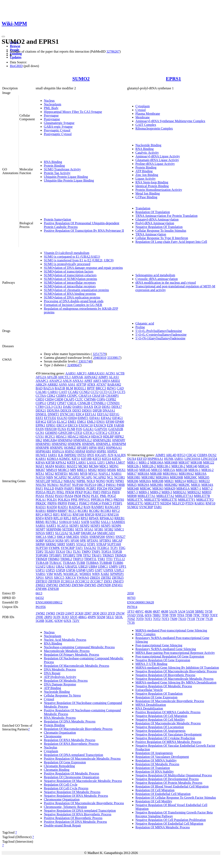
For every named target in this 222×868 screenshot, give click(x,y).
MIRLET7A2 (165, 496)
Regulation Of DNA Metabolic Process (70, 721)
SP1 (67, 540)
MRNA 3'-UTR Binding (151, 664)
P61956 (41, 607)
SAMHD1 (118, 522)
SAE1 (76, 522)
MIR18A (143, 474)
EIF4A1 (95, 418)
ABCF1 (82, 373)
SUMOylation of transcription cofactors (70, 275)
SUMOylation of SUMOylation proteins (70, 279)
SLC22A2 (62, 533)
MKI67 (40, 470)
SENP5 (106, 526)
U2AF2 (41, 566)
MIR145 (145, 470)
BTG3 (181, 455)
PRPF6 (52, 503)
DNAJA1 (109, 410)
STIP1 (91, 544)
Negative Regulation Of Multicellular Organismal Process (174, 775)
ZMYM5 (90, 585)
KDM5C (65, 459)
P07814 (132, 607)
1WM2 (40, 613)
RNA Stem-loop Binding (152, 182)
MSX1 (121, 470)
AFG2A (41, 377)
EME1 (72, 422)
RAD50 (52, 507)
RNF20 (89, 514)
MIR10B (196, 462)
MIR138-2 (178, 466)
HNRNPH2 (59, 444)
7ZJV (76, 621)
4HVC (139, 611)
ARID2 (115, 381)
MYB (84, 474)
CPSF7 (62, 403)
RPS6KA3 (107, 518)
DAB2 (67, 407)
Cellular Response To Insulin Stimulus (161, 231)
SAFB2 (95, 522)
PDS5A (41, 492)
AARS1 (71, 373)
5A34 (182, 611)
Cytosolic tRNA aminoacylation (157, 279)
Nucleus (49, 101)
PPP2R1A (97, 500)
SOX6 (59, 540)
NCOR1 (119, 477)
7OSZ (131, 619)
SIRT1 (50, 533)
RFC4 (40, 514)
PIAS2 (50, 496)
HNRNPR (42, 448)
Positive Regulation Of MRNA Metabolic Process (168, 742)
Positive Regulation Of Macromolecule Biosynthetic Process (84, 803)
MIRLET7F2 (205, 500)
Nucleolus (51, 747)
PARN (59, 488)
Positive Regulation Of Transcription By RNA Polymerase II (84, 231)
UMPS (113, 566)
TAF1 (79, 548)
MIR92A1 (180, 492)
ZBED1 (95, 578)
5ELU (110, 617)
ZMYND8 (104, 585)
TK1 (69, 552)
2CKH (79, 613)
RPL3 (67, 518)
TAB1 (158, 507)
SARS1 (41, 526)
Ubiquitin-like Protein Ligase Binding (69, 180)
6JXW (59, 621)
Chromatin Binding (57, 770)
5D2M (101, 617)
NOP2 (110, 481)
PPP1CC (84, 500)
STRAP (101, 544)
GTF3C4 (114, 433)
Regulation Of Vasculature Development (162, 757)
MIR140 (192, 466)
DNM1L (41, 414)
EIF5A (51, 422)
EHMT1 (83, 418)
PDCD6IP (115, 488)
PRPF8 (62, 503)
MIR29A (143, 485)
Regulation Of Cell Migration (155, 790)
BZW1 (111, 388)
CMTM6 (90, 399)
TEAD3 (50, 552)
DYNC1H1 (67, 414)
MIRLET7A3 (184, 496)
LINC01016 (192, 459)
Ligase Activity (146, 179)
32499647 (74, 365)
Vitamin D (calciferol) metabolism (67, 253)
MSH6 (112, 470)
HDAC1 (61, 436)
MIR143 (133, 470)
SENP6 (116, 526)
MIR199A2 (186, 474)
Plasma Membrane (148, 114)
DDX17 (117, 407)
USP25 (50, 570)
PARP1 (69, 488)
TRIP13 (78, 559)
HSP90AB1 (43, 451)
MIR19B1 (134, 477)
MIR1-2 (144, 462)
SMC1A (41, 537)
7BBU (157, 615)
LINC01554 (209, 459)
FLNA (62, 429)
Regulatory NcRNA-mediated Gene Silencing (166, 649)
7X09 (174, 619)
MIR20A (145, 481)
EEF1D (142, 459)
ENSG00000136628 (141, 602)
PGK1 (88, 492)
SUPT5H (42, 548)
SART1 (51, 526)
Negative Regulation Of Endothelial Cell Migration (169, 824)
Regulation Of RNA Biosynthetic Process (71, 744)
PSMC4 (95, 503)
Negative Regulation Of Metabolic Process (72, 792)
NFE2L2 (57, 481)
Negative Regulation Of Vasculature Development (169, 734)
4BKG (83, 617)
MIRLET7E (169, 500)
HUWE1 (41, 455)
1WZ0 (60, 613)
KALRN (120, 455)
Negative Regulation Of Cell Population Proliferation (171, 820)
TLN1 (77, 552)
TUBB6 (118, 563)
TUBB (81, 563)
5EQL (119, 617)
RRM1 (40, 522)
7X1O (182, 619)
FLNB (71, 429)
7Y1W (200, 619)
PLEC (95, 496)
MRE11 (82, 470)
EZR (110, 425)
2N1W (120, 613)
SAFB (85, 522)
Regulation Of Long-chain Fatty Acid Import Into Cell (171, 242)
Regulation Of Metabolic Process (66, 681)
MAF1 (40, 466)
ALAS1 (114, 377)
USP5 (90, 570)
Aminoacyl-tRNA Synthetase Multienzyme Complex (170, 121)
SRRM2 (51, 544)
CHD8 (59, 399)
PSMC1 (73, 503)
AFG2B (52, 377)
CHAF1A (85, 396)
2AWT (70, 613)
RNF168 (78, 514)
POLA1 (41, 500)
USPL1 (119, 570)
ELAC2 (62, 422)
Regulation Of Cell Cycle (61, 785)
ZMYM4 (78, 585)
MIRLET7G (135, 503)
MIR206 (133, 481)
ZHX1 (108, 581)
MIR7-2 (207, 488)
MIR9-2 (155, 492)
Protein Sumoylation (57, 219)
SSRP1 (71, 544)
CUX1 (58, 407)
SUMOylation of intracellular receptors (70, 283)
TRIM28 (41, 559)
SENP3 (95, 526)
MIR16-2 (208, 470)
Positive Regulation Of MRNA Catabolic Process (168, 712)
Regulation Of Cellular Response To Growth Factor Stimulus (176, 798)
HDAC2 (73, 436)
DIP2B (97, 410)
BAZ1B (60, 388)
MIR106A (157, 462)
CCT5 (121, 392)
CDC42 (191, 455)
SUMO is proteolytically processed (67, 264)
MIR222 (204, 481)
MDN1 (114, 466)
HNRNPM (119, 444)
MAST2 (72, 466)
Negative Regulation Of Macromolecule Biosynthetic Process (176, 671)
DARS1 (78, 407)
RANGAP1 (112, 507)
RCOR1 (83, 511)
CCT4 (112, 392)
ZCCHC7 (96, 581)
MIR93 (206, 492)
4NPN (92, 617)
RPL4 (76, 518)
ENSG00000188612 (49, 602)
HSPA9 (91, 451)
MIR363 (158, 488)
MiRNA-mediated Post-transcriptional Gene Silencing (171, 630)
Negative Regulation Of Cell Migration (161, 716)
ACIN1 (110, 373)
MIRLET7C (135, 500)
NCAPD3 (74, 477)
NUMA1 (53, 485)
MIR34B (133, 488)
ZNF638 (53, 589)
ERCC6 (73, 425)
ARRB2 (53, 384)
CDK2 (51, 396)
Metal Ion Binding (148, 193)
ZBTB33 (41, 581)
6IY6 (148, 615)
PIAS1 (40, 496)
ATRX (91, 384)
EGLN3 (62, 418)
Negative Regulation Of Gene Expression (163, 660)
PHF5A (106, 492)
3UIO (65, 617)
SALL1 (106, 522)
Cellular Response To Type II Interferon (162, 238)
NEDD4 (166, 503)
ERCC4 (62, 425)
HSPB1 (102, 451)
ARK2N (41, 384)
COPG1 (41, 403)
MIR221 (192, 481)
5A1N (173, 611)
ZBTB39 (54, 581)
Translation (143, 208)
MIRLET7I (152, 503)
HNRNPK (74, 444)
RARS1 (41, 511)
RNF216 (113, 514)
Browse (15, 46)
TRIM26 (120, 555)
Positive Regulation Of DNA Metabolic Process (75, 822)
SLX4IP (75, 533)
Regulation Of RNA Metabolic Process (70, 740)
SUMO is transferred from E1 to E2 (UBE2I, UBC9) (79, 260)
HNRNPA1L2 (83, 440)
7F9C (197, 615)
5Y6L (140, 615)
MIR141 (204, 466)
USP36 (71, 570)
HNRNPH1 (43, 444)
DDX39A (53, 410)
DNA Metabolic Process (60, 669)
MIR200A (162, 477)
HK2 (39, 440)
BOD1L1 (80, 388)
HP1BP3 (82, 448)
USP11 (40, 570)
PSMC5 (107, 503)
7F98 (165, 615)
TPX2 (87, 555)
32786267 (113, 51)
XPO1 (40, 578)
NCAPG (87, 477)
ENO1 (101, 422)
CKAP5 (69, 399)
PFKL (60, 492)
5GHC (49, 621)
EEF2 (39, 418)
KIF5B (50, 462)
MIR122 (209, 462)
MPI (73, 470)
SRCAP (117, 540)
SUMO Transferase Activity (62, 169)
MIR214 (180, 481)
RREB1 (119, 518)
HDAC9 (97, 436)
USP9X (108, 570)
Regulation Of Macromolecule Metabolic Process (77, 666)
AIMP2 (160, 455)
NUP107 (65, 485)
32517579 (99, 354)
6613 (39, 593)
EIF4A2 (106, 418)
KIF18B (86, 459)
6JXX (67, 621)
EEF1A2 (103, 414)
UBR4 (93, 566)
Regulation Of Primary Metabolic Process (71, 655)
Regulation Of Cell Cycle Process (66, 788)
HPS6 (93, 448)
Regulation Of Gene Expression (65, 762)
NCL (110, 477)
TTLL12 (119, 559)
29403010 (100, 358)
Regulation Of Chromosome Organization (72, 777)
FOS (79, 429)
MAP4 (50, 466)
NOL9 (91, 481)
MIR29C (184, 485)
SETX (79, 529)
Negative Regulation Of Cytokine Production (165, 738)
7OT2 (157, 619)
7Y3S (131, 623)
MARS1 (60, 466)
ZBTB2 (106, 578)
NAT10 (40, 477)
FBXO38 (51, 429)
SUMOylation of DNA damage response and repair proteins (83, 268)
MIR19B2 (148, 477)
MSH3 (102, 470)
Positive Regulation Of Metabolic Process (71, 773)
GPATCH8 (65, 433)
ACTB (120, 373)
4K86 (148, 611)
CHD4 (49, 399)
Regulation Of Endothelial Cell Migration (163, 794)
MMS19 (52, 470)
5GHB (40, 621)
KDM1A (53, 459)
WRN (96, 574)
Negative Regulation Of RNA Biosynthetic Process (78, 814)
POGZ (112, 496)
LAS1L (92, 462)
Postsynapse (52, 119)
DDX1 (106, 407)
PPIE (74, 500)
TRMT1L (90, 559)
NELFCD (178, 503)
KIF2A (106, 459)
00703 (131, 598)
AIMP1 (103, 377)
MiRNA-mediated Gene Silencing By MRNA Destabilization (176, 682)
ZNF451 (117, 585)
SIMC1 (119, 529)
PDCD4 (102, 488)
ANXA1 (78, 381)
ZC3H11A (68, 581)
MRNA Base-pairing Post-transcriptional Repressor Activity (175, 653)
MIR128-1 (134, 466)
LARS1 (81, 462)
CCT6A (41, 396)
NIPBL (81, 481)
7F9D (205, 615)
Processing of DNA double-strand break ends (74, 301)
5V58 (209, 611)
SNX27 (120, 537)
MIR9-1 (144, 492)
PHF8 (116, 492)
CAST (63, 392)
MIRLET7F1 (187, 500)
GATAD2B (116, 429)
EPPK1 (40, 425)
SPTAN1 (92, 540)
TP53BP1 (55, 555)
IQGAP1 (101, 455)
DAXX (88, 407)
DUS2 (212, 455)
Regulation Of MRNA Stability (156, 760)
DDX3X (66, 410)
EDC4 (80, 414)
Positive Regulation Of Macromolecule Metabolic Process (82, 759)
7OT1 (148, 619)
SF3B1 (99, 529)
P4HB (121, 485)
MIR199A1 (170, 474)
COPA (101, 399)
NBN (50, 477)
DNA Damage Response (60, 684)
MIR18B (156, 474)
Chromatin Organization (60, 733)
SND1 (84, 537)
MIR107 (184, 462)
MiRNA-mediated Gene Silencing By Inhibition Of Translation (177, 668)
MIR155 (157, 470)
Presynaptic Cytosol (57, 130)
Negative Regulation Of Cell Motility (160, 720)
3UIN (57, 617)
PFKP (79, 492)
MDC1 (104, 466)
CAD (120, 388)
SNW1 (110, 537)
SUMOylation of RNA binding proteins (70, 294)
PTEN (189, 503)
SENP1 (74, 526)
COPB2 (111, 399)
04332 (40, 598)
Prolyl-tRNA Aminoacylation (155, 223)
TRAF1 (97, 555)
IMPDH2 (70, 455)
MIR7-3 (133, 492)
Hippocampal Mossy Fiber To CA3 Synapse (73, 112)
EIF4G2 (41, 422)
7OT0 (140, 619)
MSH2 (92, 470)
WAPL (58, 574)
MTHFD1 (61, 474)
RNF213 (101, 514)
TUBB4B (106, 563)
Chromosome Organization (62, 799)
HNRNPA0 (65, 440)
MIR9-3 (167, 492)
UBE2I (83, 566)
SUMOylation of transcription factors (69, 271)
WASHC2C (71, 574)
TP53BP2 (69, 555)
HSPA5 (70, 451)
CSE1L (72, 403)
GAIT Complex (146, 125)
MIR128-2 (149, 466)
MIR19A (200, 474)
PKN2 (86, 496)
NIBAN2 (70, 481)
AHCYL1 (64, 377)
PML (103, 496)
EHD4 (73, 418)
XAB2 (105, 574)
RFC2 (116, 511)
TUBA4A (69, 563)
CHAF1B (98, 396)
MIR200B (176, 477)
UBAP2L (71, 566)
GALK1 (88, 429)
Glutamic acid (145, 323)
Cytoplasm (143, 106)
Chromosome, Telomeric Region (65, 807)
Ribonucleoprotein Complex (154, 128)
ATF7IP (81, 384)
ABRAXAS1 (96, 373)
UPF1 (122, 566)
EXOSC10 (86, 425)
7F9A (181, 615)
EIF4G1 (118, 418)
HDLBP (108, 436)
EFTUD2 (50, 418)
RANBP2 (98, 507)
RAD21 (41, 507)
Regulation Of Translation (153, 212)
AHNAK (77, 377)
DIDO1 (87, 410)
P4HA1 (111, 485)
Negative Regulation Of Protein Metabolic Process (169, 783)
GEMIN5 (51, 433)
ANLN (67, 381)
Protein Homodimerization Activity (159, 190)
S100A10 (65, 522)
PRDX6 (119, 500)
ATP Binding (144, 171)
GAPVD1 (101, 429)
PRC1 (109, 500)
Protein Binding (54, 166)
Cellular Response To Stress (62, 695)
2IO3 (103, 613)
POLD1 (52, 500)
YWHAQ (83, 578)
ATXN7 (101, 384)
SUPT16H (114, 544)
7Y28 (209, 619)
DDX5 (77, 410)
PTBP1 (118, 503)
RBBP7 (63, 511)
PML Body (51, 108)
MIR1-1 (133, 462)
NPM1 (120, 481)
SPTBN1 (105, 540)
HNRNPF (119, 440)
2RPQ (48, 617)
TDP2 (40, 552)
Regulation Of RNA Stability (155, 772)
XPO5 (49, 578)
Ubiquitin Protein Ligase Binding (66, 177)
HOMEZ (70, 448)
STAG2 (81, 544)
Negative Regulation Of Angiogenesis (161, 731)
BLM (70, 388)
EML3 (91, 422)
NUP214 (90, 485)
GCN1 (40, 433)
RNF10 (210, 503)
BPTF (91, 388)
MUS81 (74, 474)
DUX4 (132, 459)
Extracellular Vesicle (149, 690)
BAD (39, 388)
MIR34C (146, 488)
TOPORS (42, 555)
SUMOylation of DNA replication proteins (72, 297)
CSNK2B (84, 403)
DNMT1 (53, 414)
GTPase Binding (146, 197)
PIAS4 (69, 496)
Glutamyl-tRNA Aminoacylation (157, 219)
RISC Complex (146, 634)
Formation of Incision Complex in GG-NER (73, 305)
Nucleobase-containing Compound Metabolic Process (79, 647)
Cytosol (141, 110)
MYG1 (93, 474)
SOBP (40, 540)
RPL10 (58, 518)
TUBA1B (42, 563)
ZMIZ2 (40, 585)
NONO (100, 481)
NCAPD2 (60, 477)
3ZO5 (73, 617)
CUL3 (49, 407)
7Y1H (191, 619)
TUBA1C (56, 563)
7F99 (173, 615)
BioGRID (16, 66)
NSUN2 (41, 485)
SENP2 (85, 526)
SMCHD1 (73, 537)
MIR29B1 (157, 485)
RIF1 (56, 514)
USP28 (60, 570)
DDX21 (41, 410)
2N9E (39, 617)
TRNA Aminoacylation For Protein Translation (166, 216)
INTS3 (82, 455)
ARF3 (97, 381)
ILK (61, 455)
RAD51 (63, 507)
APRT (88, 381)
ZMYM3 (65, 585)
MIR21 (169, 481)
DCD (97, 407)
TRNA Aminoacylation (151, 234)
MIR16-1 (194, 470)
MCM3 (83, 466)
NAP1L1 (104, 474)
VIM (50, 574)
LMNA (110, 462)
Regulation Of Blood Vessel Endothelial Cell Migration (172, 786)
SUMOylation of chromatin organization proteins (76, 290)
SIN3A (40, 533)
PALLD (49, 488)
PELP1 (51, 492)
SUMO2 (81, 79)
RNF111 (66, 514)
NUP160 (78, 485)
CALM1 (41, 392)
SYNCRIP (68, 548)
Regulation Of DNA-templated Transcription (74, 755)
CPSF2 (52, 403)
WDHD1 (85, 574)
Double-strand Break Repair (62, 825)
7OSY (214, 615)
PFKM (70, 492)
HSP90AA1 (114, 448)
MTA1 (40, 474)
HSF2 (101, 448)
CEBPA (61, 396)
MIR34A (207, 485)
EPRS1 (174, 79)
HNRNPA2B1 (102, 440)
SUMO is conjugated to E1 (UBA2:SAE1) (72, 257)
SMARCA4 (89, 533)
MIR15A (169, 470)
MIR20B (158, 481)
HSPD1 (112, 451)
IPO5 (91, 455)
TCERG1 (103, 548)
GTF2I (78, 433)
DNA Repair (52, 673)
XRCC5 (59, 578)
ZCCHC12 (82, 581)
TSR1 (101, 559)
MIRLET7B (202, 496)
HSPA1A (58, 451)
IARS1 (53, 455)
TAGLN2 (90, 548)
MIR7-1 (196, 488)
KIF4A (40, 462)
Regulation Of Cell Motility (154, 801)
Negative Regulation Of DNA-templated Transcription (80, 811)
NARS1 (116, 474)
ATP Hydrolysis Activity (60, 677)
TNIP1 (96, 552)
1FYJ (131, 611)
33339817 (114, 358)
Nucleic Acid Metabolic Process (65, 640)
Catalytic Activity (147, 153)
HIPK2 (119, 436)
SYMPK (54, 548)
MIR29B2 (171, 485)
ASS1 (71, 384)
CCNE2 (85, 392)
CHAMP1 (112, 396)
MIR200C (191, 477)
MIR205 (204, 477)
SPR (83, 540)
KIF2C (116, 459)
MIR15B (182, 470)
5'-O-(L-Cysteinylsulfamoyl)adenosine (161, 335)
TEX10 (60, 552)
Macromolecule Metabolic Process (67, 651)
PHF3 (96, 492)
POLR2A (64, 500)
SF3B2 (109, 529)
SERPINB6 (54, 529)
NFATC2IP (43, 481)
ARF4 (106, 381)
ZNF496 (41, 589)
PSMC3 (84, 503)
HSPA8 (80, 451)
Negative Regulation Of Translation (159, 227)
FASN (40, 429)
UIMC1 (103, 566)
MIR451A (183, 488)
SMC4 (61, 537)
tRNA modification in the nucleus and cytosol (166, 283)
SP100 (75, 540)
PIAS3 (59, 496)
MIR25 (132, 485)
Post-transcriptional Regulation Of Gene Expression (170, 656)
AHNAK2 (91, 377)
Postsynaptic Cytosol (58, 134)
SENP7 (40, 529)
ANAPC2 (55, 381)
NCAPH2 (99, 477)
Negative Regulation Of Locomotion (160, 727)
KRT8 (71, 462)
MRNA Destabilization (151, 705)
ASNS (63, 384)
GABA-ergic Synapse (58, 127)
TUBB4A (92, 563)
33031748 (85, 361)
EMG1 (82, 422)
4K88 (165, 611)
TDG (122, 548)
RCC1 (73, 511)
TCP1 (114, 548)
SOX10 (49, 540)
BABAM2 (114, 384)
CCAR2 (73, 392)
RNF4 (40, 518)
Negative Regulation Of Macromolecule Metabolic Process (83, 781)
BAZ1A (49, 388)
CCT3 (103, 392)
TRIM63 (54, 559)
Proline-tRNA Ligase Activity (155, 164)
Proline (140, 327)
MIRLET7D (152, 500)
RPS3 (84, 518)
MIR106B (171, 462)
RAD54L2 (76, 507)
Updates (16, 57)
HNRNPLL (103, 444)
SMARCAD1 (106, 533)
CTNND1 (113, 403)
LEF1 (101, 462)
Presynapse (51, 115)
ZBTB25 (118, 578)
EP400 (120, 422)
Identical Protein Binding (152, 186)
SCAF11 (63, 526)
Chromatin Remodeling (59, 766)
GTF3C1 (89, 433)
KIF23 (97, 459)
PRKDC (41, 503)
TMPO (86, 552)
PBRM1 (80, 488)
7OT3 (165, 619)
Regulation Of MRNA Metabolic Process (163, 827)
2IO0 (96, 613)
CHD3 (40, 399)
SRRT (61, 544)
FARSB (119, 425)
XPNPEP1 (117, 574)
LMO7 (120, 462)
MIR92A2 (194, 492)
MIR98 (132, 496)
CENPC (72, 396)
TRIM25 (108, 555)
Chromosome (53, 736)
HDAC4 (85, 436)
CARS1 (53, 392)
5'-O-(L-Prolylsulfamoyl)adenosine (159, 331)
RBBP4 (52, 511)
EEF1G (114, 414)
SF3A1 (89, 529)
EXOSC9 (100, 425)
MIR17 (132, 474)
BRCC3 (101, 388)
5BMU (200, 611)
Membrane (143, 117)
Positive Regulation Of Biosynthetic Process (73, 818)
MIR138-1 (164, 466)
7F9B (189, 615)
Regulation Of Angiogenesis (154, 753)
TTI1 (109, 559)
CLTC (79, 399)
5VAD (131, 615)
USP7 (99, 570)
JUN (110, 455)
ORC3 (101, 485)
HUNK (169, 459)
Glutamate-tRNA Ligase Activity (157, 160)
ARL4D (171, 455)
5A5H (190, 611)
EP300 (110, 422)
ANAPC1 (42, 381)
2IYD (111, 613)
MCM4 (94, 466)
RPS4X (94, 518)
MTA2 (49, 474)
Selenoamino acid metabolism (155, 275)
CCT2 (95, 392)
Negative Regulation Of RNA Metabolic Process (76, 796)
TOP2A (106, 552)
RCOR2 (94, 511)
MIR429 (170, 488)
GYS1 (40, 436)
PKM (78, 496)
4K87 (157, 611)
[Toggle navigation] (3, 37)
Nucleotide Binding (148, 145)
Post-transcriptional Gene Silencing (159, 645)
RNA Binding (53, 162)
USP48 (81, 570)
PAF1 (39, 488)
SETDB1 (68, 529)
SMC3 (51, 537)
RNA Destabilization (149, 708)
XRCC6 (71, 578)
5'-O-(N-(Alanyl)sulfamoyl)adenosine (161, 338)
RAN (87, 507)
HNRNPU (57, 448)
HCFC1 (50, 436)
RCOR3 (106, 511)
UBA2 (60, 566)
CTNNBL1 (98, 403)
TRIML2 (66, 559)
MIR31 (196, 485)
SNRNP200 (97, 537)
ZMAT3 (118, 581)
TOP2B (117, 552)
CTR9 (40, 407)
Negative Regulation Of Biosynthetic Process (165, 675)
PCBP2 (91, 488)
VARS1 (41, 574)
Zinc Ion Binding (147, 175)
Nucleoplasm (53, 104)
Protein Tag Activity (57, 173)
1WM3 (50, 613)
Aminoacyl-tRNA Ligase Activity (158, 156)
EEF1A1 (90, 414)
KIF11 (76, 459)
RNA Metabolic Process (60, 718)
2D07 (88, 613)
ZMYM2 (52, 585)
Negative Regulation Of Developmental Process (167, 779)
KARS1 (41, 459)
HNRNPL (88, 444)
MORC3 (64, 470)
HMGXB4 (50, 440)
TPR (79, 555)
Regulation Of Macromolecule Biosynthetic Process (78, 729)
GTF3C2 (101, 433)
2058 (131, 593)
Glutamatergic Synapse (59, 123)
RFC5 (48, 514)
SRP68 (40, 544)
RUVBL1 (52, 522)
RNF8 (48, 518)
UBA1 (51, 566)
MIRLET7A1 (147, 496)
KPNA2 (61, 462)
